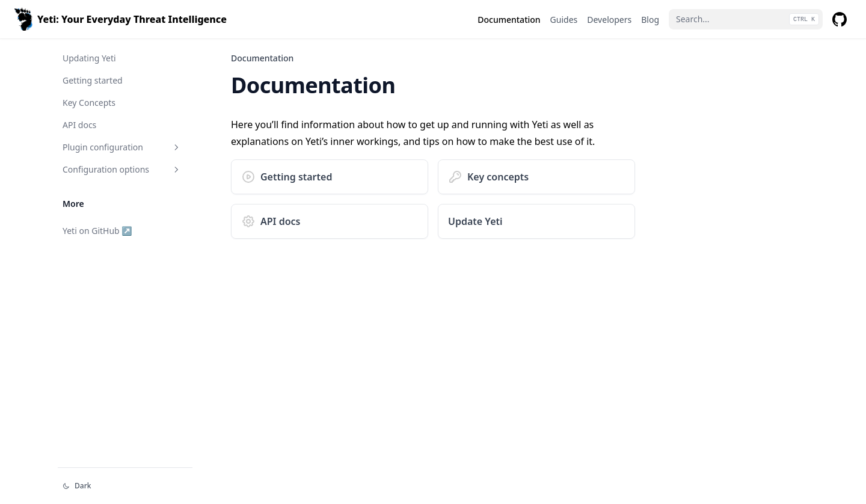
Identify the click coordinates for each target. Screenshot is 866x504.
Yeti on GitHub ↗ (97, 231)
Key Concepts (89, 103)
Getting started (93, 80)
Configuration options (122, 169)
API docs (79, 125)
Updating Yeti (89, 58)
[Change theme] (125, 486)
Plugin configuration (122, 147)
